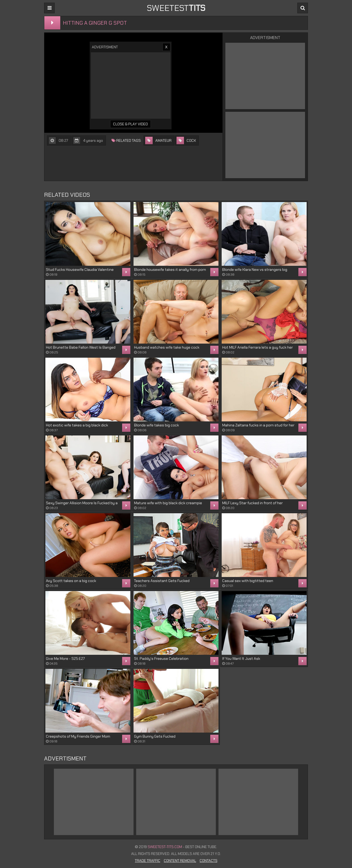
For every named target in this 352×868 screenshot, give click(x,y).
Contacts (209, 861)
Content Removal (180, 861)
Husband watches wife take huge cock (167, 347)
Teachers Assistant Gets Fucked (162, 581)
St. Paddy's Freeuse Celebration (161, 659)
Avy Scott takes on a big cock (71, 581)
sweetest (176, 8)
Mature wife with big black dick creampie (168, 503)
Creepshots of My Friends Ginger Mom (78, 736)
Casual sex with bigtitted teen (248, 581)
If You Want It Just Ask (241, 659)
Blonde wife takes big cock (156, 425)
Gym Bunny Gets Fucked (155, 736)
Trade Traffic (148, 861)
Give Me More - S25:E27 (65, 659)
